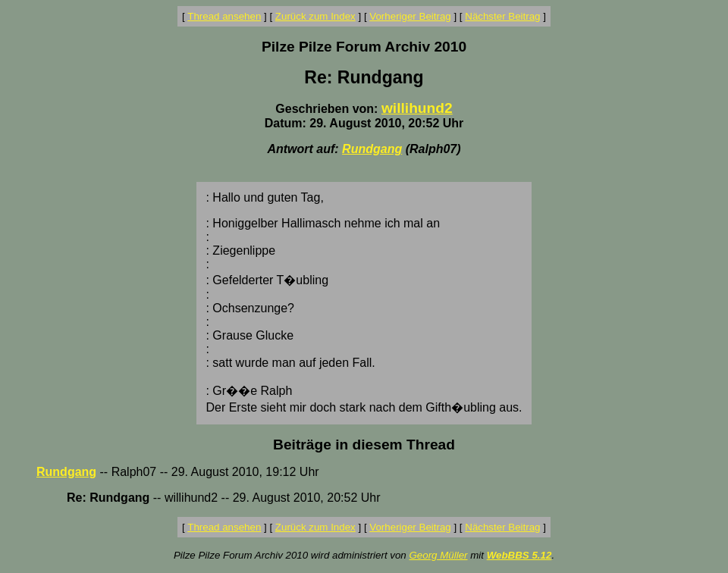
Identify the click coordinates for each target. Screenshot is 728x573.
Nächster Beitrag (502, 16)
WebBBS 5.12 (519, 555)
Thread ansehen (224, 16)
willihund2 (417, 108)
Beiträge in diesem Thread (364, 445)
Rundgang (372, 149)
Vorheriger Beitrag (410, 16)
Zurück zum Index (315, 16)
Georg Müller (438, 555)
